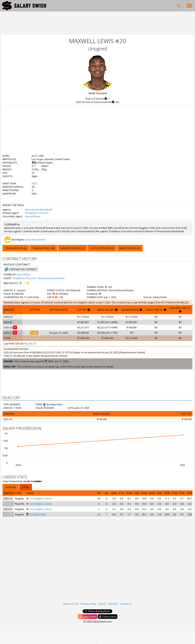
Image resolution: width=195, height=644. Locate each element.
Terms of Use (71, 604)
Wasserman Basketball (38, 209)
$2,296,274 (30, 343)
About (102, 604)
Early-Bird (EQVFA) (35, 240)
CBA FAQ (113, 604)
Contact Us (126, 604)
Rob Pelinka (24, 274)
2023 (34, 183)
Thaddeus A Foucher (37, 213)
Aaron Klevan (33, 216)
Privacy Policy (88, 604)
